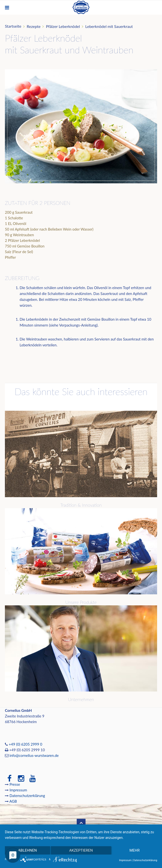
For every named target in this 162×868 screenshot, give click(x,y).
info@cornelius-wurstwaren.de (34, 755)
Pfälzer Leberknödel (63, 26)
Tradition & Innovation (81, 505)
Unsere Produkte (81, 602)
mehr (135, 850)
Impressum (19, 790)
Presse (15, 784)
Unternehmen (81, 699)
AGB (13, 801)
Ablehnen (27, 850)
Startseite (13, 26)
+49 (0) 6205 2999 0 (25, 744)
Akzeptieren (81, 850)
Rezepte (34, 26)
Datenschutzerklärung (27, 796)
